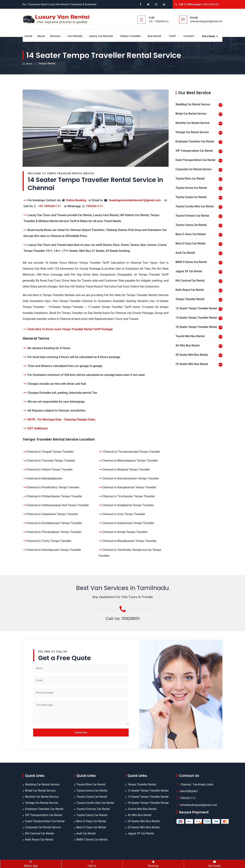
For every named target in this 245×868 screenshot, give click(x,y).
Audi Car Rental (185, 253)
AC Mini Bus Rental (188, 345)
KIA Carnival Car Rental (190, 281)
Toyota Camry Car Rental (191, 225)
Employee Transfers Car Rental (195, 141)
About (41, 36)
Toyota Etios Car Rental (190, 179)
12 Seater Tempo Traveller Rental (196, 308)
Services (55, 36)
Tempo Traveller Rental (190, 299)
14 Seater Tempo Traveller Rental (196, 318)
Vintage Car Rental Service (192, 132)
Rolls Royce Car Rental (190, 290)
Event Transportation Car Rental (195, 160)
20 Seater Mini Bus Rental (192, 355)
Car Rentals (75, 36)
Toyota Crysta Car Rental (191, 197)
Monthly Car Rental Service (193, 123)
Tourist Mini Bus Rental (190, 336)
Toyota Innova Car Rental (191, 188)
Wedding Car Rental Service (193, 104)
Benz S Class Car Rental (191, 234)
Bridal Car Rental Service (191, 114)
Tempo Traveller (130, 36)
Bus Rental (155, 36)
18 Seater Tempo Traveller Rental (196, 327)
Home (28, 36)
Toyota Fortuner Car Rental (192, 216)
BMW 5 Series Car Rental (191, 262)
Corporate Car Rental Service (194, 169)
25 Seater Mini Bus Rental (192, 364)
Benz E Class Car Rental (191, 243)
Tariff (173, 36)
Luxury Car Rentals (101, 36)
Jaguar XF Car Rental (189, 271)
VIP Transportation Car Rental (194, 151)
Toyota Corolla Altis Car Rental (195, 206)
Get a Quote (210, 36)
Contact (189, 36)
